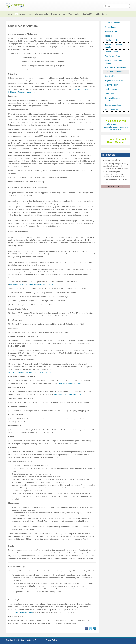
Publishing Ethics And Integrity (113, 62)
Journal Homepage (112, 23)
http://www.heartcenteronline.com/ (68, 394)
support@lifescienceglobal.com (21, 612)
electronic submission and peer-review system (77, 589)
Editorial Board (111, 40)
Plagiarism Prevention (114, 80)
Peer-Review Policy (113, 56)
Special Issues (110, 36)
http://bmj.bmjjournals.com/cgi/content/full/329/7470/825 (30, 372)
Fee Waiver (109, 94)
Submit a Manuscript (113, 76)
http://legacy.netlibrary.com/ (70, 383)
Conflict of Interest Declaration (112, 99)
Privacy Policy (51, 640)
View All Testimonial (116, 187)
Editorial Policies (111, 52)
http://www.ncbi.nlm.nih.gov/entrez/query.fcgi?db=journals (32, 284)
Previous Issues (111, 32)
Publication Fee (111, 89)
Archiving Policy (111, 85)
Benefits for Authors (113, 105)
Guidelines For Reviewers (115, 67)
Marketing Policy (111, 109)
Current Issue (110, 27)
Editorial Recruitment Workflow (113, 46)
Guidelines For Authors (114, 72)
